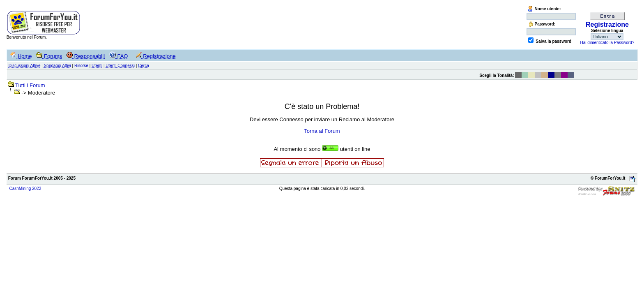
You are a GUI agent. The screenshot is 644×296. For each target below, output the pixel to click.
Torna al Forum (322, 131)
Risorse (81, 66)
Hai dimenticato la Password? (607, 43)
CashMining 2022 (25, 188)
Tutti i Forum (30, 85)
